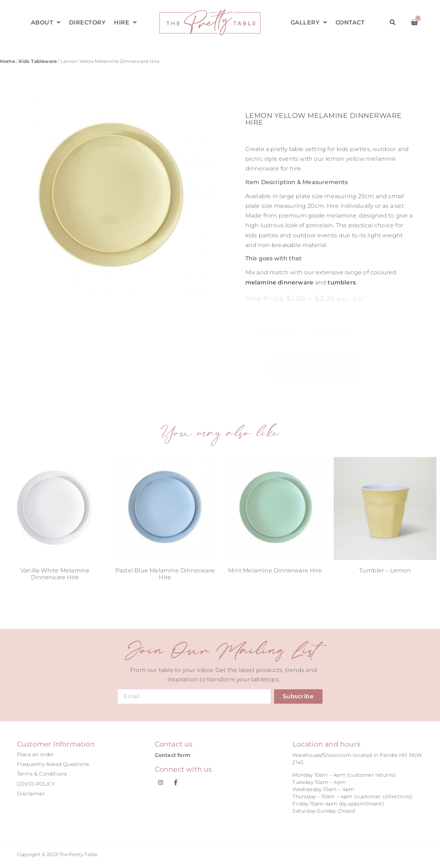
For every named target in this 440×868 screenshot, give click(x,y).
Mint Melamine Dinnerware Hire (275, 570)
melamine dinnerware (279, 282)
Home (8, 61)
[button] (393, 22)
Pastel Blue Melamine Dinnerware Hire (165, 574)
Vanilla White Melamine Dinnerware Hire (55, 574)
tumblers (342, 282)
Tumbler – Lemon (385, 570)
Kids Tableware (38, 61)
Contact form (173, 755)
